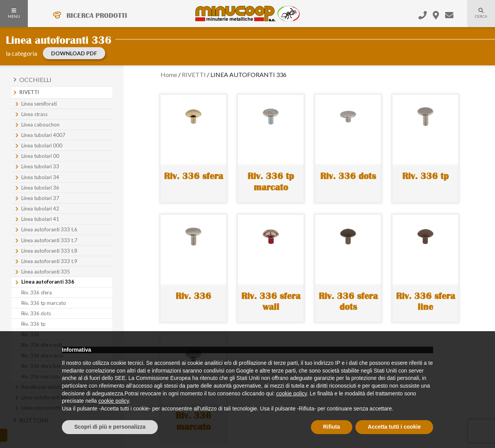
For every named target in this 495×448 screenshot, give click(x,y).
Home (169, 74)
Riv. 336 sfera (37, 292)
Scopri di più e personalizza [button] (110, 427)
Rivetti (29, 92)
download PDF (74, 53)
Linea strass (34, 114)
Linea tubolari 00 (40, 156)
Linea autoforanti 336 (48, 282)
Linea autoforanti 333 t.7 (49, 240)
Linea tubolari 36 (40, 188)
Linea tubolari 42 (40, 209)
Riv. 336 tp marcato (44, 303)
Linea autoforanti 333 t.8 (49, 251)
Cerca (477, 18)
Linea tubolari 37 (40, 198)
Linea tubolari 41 (40, 219)
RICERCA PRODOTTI (97, 15)
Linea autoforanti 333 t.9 (49, 261)
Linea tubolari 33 (40, 166)
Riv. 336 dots (36, 313)
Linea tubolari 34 (40, 177)
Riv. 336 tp (33, 324)
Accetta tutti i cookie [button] (394, 427)
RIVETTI (194, 74)
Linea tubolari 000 (42, 145)
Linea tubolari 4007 (43, 135)
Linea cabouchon (40, 125)
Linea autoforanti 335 (46, 272)
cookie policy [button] (291, 393)
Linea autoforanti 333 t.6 (49, 229)
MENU (14, 14)
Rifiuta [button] (332, 427)
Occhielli (35, 80)
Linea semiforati (39, 104)
